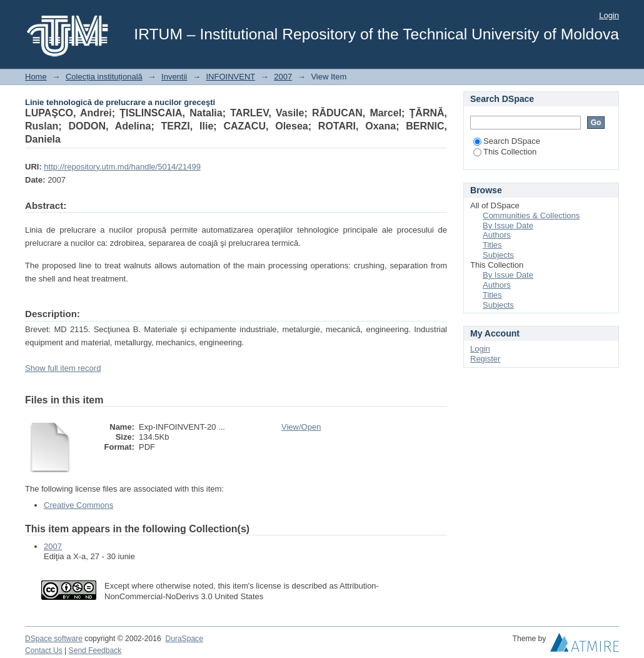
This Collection (505, 152)
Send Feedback (95, 650)
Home (36, 77)
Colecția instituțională (104, 77)
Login (609, 15)
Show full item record (63, 368)
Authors (497, 235)
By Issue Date (508, 225)
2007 (283, 77)
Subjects (498, 255)
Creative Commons (78, 505)
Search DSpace (507, 141)
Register (485, 359)
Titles (492, 245)
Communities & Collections (531, 215)
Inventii (174, 77)
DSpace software (54, 639)
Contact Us (44, 650)
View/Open (301, 427)
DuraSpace (184, 639)
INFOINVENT (231, 77)
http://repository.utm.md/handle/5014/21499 (122, 167)
